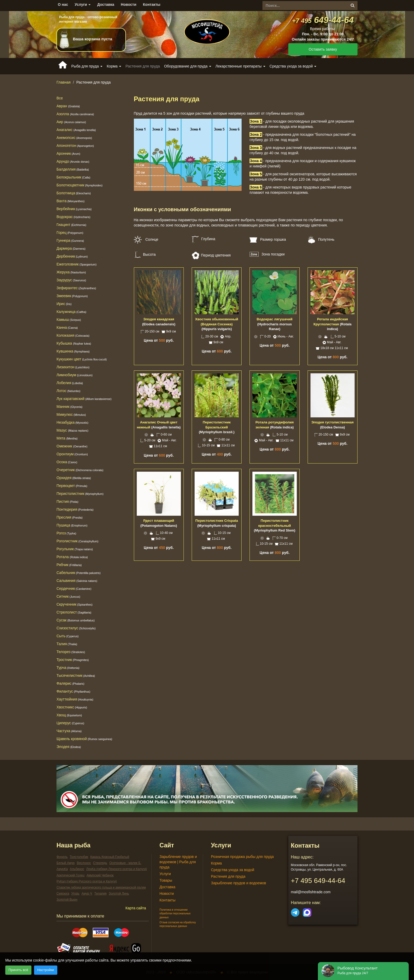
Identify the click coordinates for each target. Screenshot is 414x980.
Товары (166, 880)
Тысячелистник (76, 675)
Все (60, 98)
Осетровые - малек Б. (125, 863)
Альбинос (77, 869)
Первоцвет (72, 486)
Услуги (83, 4)
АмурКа (62, 869)
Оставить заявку (323, 49)
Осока (67, 462)
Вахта (70, 201)
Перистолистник (80, 494)
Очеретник (80, 470)
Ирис (64, 304)
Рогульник (75, 549)
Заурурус (71, 280)
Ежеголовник (77, 264)
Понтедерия (75, 509)
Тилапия (100, 894)
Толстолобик (79, 857)
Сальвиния (77, 581)
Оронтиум (72, 454)
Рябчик (69, 565)
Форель (62, 857)
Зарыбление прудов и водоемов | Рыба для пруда (178, 862)
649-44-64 (323, 20)
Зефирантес (76, 288)
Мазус (72, 430)
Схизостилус (76, 628)
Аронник (68, 153)
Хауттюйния (75, 699)
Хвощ (69, 715)
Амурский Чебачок (100, 875)
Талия (67, 644)
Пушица (72, 525)
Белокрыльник (73, 177)
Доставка (106, 4)
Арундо (73, 161)
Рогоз (66, 533)
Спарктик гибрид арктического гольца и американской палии (101, 887)
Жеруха (71, 272)
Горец (70, 233)
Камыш (69, 320)
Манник (69, 407)
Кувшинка (73, 351)
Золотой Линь (119, 894)
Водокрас (73, 217)
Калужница (71, 312)
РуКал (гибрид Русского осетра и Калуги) (87, 881)
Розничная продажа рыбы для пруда (242, 857)
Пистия (67, 501)
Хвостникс (72, 707)
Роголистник (77, 541)
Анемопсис (74, 138)
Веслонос (84, 863)
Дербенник (72, 256)
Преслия (70, 517)
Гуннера (70, 240)
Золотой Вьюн (67, 900)
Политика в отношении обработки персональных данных (175, 914)
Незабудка (72, 422)
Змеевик (72, 296)
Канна (67, 327)
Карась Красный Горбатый (110, 857)
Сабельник (79, 573)
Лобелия (70, 383)
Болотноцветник (79, 185)
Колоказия (73, 335)
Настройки (46, 970)
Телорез (71, 652)
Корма (216, 863)
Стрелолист (74, 612)
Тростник (73, 660)
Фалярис (70, 683)
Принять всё (18, 970)
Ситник (68, 596)
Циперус (70, 723)
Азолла (75, 114)
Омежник (72, 446)
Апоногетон (75, 146)
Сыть (68, 636)
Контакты (152, 4)
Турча (68, 668)
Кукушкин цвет (82, 359)
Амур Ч (87, 894)
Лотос (68, 391)
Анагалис (76, 130)
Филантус (73, 691)
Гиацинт (71, 225)
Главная (63, 82)
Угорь (75, 894)
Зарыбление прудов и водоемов (239, 883)
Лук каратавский (84, 399)
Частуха (69, 731)
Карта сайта (136, 908)
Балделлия (73, 169)
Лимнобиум (75, 375)
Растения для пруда (228, 876)
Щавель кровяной (84, 739)
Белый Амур (66, 863)
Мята (67, 438)
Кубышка (74, 343)
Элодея (69, 747)
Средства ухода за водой (233, 870)
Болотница (74, 193)
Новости (129, 4)
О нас (63, 4)
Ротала (63, 557)
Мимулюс (71, 414)
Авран (68, 106)
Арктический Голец (70, 875)
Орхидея (74, 478)
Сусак (76, 620)
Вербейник (74, 209)
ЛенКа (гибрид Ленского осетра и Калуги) (117, 869)
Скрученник (74, 604)
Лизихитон (73, 367)
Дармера (71, 248)
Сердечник (74, 588)
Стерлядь (100, 863)
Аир (71, 122)
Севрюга (63, 894)
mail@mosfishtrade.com (311, 892)
